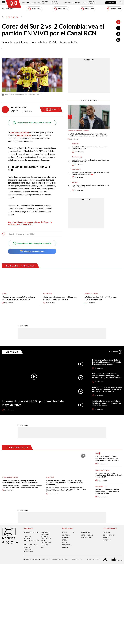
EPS (97, 451)
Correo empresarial (30, 542)
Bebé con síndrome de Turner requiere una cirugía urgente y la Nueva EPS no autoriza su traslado (107, 456)
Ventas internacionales (47, 539)
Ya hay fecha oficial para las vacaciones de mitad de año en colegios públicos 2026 (90, 148)
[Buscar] (121, 3)
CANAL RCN (111, 3)
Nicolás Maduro (101, 484)
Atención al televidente (28, 535)
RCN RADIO (66, 535)
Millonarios (76, 170)
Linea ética (45, 542)
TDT (73, 530)
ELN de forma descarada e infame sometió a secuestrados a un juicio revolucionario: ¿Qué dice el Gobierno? (107, 373)
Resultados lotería (102, 468)
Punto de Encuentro (92, 3)
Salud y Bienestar (55, 3)
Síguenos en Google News (32, 249)
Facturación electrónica (45, 531)
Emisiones (8, 9)
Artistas (75, 182)
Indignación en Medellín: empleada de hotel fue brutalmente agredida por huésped (91, 161)
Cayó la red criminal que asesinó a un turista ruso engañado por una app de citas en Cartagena (107, 400)
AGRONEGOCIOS (86, 535)
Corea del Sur (30, 232)
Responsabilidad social (31, 530)
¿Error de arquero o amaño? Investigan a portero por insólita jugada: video (19, 296)
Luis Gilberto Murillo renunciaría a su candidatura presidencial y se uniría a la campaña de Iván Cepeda (88, 135)
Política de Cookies (77, 557)
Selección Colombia (16, 232)
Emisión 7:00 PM (87, 9)
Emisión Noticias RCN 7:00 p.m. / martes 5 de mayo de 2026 (33, 400)
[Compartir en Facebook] (118, 28)
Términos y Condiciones (93, 557)
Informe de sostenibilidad (46, 535)
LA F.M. (65, 538)
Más (116, 349)
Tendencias (76, 3)
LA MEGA (65, 545)
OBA (42, 545)
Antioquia (76, 157)
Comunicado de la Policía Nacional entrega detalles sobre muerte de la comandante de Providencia (65, 480)
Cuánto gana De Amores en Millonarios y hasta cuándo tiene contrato (60, 296)
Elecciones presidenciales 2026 (78, 131)
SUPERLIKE (106, 535)
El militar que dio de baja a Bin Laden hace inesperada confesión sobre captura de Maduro (108, 489)
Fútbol (4, 291)
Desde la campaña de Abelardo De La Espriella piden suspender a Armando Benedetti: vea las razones (107, 359)
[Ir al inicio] (14, 4)
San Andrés (50, 475)
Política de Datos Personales (60, 557)
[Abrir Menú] (3, 3)
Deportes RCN (45, 3)
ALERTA (65, 540)
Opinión (84, 3)
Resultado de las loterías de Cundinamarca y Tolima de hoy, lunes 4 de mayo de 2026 (109, 473)
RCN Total (66, 533)
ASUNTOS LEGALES (87, 533)
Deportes (12, 17)
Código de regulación (31, 538)
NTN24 (64, 530)
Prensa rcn (27, 545)
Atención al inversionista (28, 548)
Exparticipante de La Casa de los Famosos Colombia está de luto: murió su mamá (91, 186)
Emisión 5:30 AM (34, 9)
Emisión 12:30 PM (61, 9)
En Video (12, 349)
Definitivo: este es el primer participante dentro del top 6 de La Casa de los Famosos (20, 479)
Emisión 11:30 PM (114, 9)
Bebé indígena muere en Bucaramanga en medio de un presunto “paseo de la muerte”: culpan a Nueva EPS (107, 387)
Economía (67, 3)
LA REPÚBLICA (86, 530)
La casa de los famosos (10, 475)
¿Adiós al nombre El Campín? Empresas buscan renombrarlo (101, 296)
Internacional (36, 3)
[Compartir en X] (118, 34)
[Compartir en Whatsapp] (118, 40)
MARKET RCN (107, 538)
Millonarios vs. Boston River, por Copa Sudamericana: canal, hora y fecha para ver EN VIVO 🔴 (91, 173)
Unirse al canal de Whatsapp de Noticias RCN (32, 123)
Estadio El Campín (91, 291)
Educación (76, 144)
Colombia (26, 3)
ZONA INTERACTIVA (109, 533)
